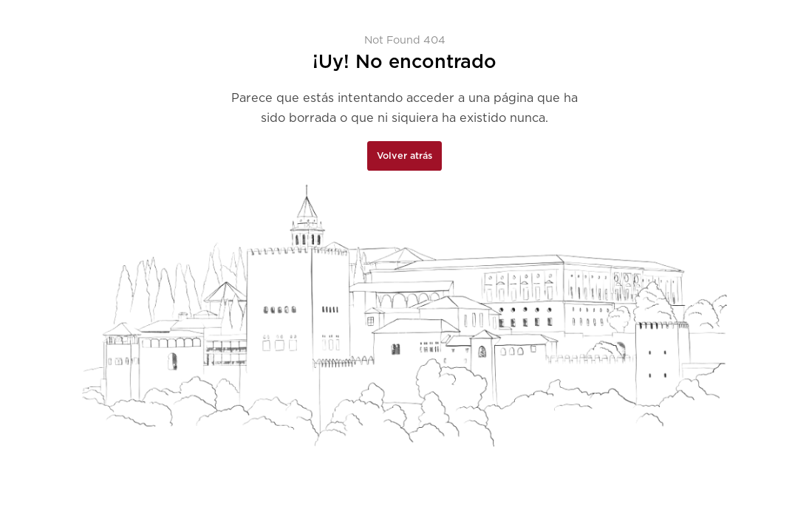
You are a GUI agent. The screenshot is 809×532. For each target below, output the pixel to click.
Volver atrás (404, 156)
